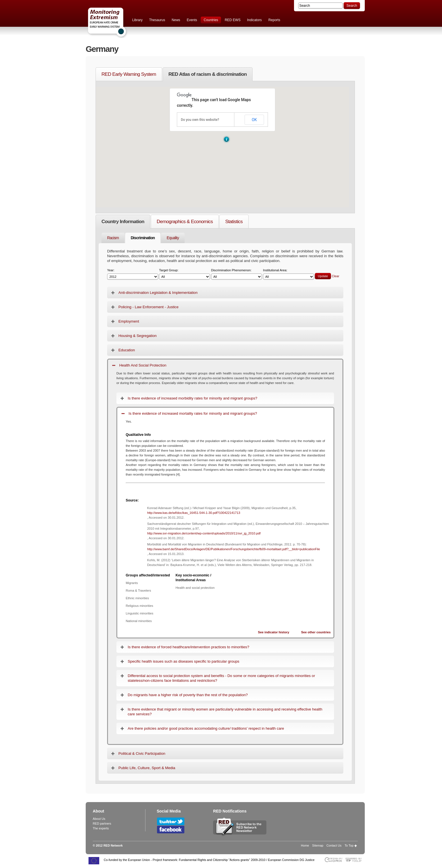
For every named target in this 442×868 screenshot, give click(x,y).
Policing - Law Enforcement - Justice (148, 307)
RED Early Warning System (129, 74)
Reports (274, 20)
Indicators (255, 20)
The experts (101, 828)
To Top (349, 845)
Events (192, 20)
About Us (99, 819)
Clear (336, 276)
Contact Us (334, 845)
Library (137, 20)
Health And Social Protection (143, 365)
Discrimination (143, 238)
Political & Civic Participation (142, 753)
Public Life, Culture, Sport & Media (147, 768)
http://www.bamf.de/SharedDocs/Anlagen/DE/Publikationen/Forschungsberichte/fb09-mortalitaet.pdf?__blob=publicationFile (234, 549)
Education (127, 350)
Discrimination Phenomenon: (237, 274)
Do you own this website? (200, 120)
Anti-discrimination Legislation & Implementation (158, 293)
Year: (133, 274)
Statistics (234, 221)
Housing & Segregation (138, 336)
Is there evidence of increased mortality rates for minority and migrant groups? (193, 413)
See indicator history (274, 632)
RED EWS (233, 20)
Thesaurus (157, 20)
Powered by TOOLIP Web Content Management (355, 860)
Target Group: (184, 274)
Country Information (123, 221)
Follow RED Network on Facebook (171, 830)
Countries (211, 20)
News (176, 20)
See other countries (316, 632)
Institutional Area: (289, 274)
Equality (173, 238)
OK (254, 120)
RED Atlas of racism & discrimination (208, 74)
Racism (113, 238)
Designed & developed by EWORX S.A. (333, 860)
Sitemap (318, 845)
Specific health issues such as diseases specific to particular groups (184, 661)
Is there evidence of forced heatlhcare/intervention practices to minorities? (188, 647)
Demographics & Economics (185, 221)
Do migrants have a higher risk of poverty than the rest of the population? (188, 695)
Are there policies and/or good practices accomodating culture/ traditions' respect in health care (206, 728)
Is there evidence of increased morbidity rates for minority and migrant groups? (193, 398)
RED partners (102, 823)
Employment (129, 321)
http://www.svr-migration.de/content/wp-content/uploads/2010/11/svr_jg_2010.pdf (204, 533)
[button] (226, 139)
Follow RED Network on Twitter (171, 821)
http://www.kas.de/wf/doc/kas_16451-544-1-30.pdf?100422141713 (194, 513)
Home (305, 845)
